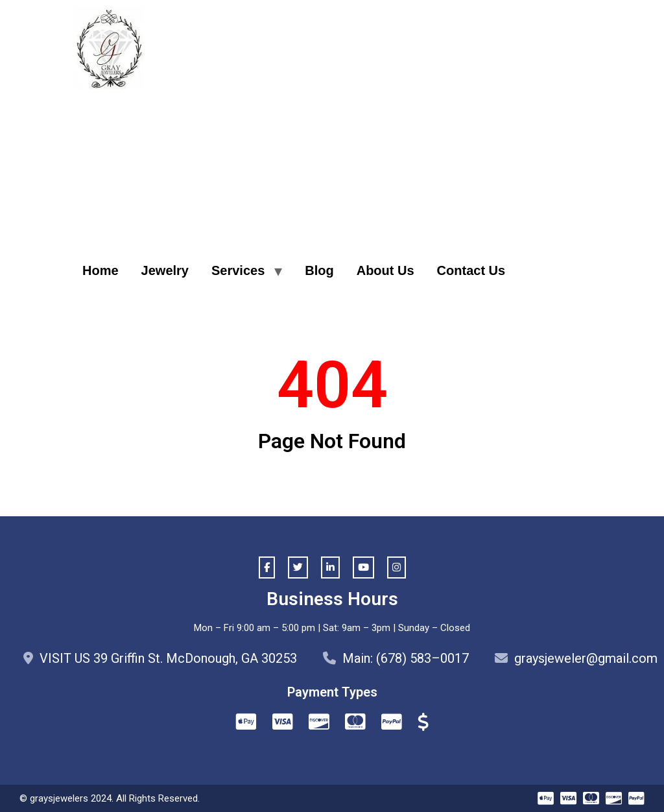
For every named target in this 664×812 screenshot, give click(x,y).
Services (238, 270)
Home (101, 270)
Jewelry (165, 270)
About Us (385, 270)
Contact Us (471, 270)
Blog (319, 270)
